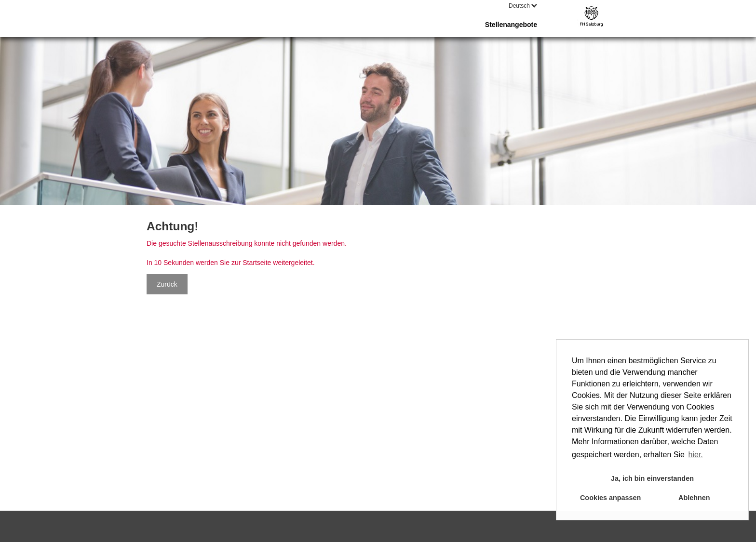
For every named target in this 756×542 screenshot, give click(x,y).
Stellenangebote (511, 25)
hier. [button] (696, 455)
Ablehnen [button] (694, 498)
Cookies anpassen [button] (610, 498)
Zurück (167, 284)
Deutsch (523, 6)
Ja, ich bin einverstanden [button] (652, 478)
